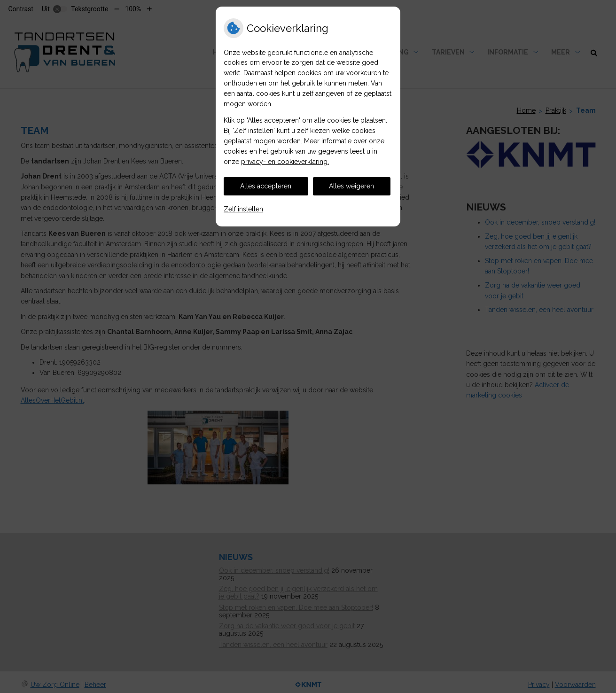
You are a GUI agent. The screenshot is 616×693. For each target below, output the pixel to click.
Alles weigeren (351, 186)
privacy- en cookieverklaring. (285, 162)
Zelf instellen (243, 209)
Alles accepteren (266, 186)
